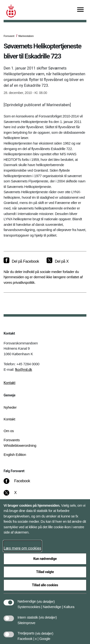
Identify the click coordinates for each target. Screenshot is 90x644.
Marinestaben (26, 36)
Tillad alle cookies (45, 585)
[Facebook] (20, 483)
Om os (9, 431)
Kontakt (9, 383)
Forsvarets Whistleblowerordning (20, 443)
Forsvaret (9, 36)
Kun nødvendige (45, 559)
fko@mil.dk (24, 369)
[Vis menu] (80, 10)
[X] (16, 495)
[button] (46, 599)
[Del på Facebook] (21, 261)
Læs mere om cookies (22, 548)
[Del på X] (57, 261)
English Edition (15, 455)
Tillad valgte (45, 572)
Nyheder (10, 407)
